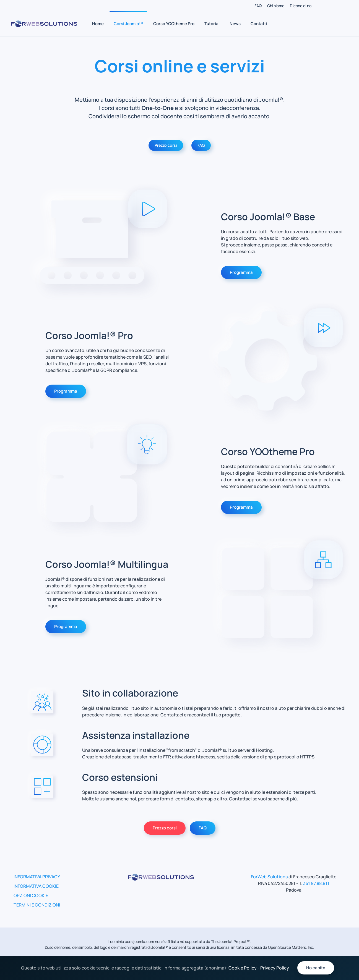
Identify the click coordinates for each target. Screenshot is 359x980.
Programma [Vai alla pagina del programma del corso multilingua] (66, 626)
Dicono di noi (301, 6)
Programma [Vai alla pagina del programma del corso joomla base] (241, 272)
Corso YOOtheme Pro (174, 24)
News (235, 24)
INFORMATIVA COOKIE (36, 886)
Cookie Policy (243, 968)
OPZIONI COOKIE (31, 895)
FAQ (258, 6)
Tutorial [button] (212, 24)
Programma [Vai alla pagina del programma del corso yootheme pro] (241, 507)
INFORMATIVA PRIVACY (37, 877)
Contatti (259, 24)
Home (98, 24)
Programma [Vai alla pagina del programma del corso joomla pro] (66, 391)
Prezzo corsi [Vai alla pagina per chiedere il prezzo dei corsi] (165, 828)
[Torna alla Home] (44, 24)
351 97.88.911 (316, 883)
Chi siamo (276, 6)
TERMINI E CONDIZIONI (37, 905)
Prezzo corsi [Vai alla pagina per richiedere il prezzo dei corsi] (166, 145)
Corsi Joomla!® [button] (128, 24)
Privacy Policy (275, 968)
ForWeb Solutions (269, 877)
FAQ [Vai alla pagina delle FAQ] (201, 145)
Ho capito (316, 968)
